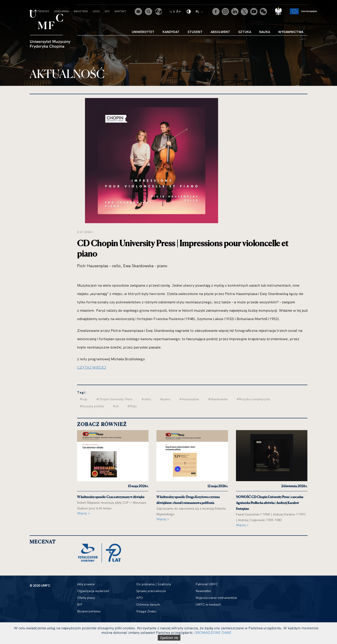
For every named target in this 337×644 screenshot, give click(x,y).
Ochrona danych (148, 604)
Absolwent (220, 32)
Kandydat (171, 32)
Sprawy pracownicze (151, 591)
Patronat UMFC (207, 584)
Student (195, 32)
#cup (84, 399)
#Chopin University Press (114, 399)
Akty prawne (86, 584)
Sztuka (245, 32)
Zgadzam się (169, 638)
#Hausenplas (189, 399)
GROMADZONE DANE (213, 632)
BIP (80, 604)
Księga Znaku (146, 611)
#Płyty (132, 406)
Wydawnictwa (291, 32)
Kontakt (120, 11)
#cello (146, 399)
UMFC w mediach (208, 604)
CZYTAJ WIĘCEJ (92, 367)
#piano (165, 399)
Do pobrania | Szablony (154, 584)
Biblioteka (81, 11)
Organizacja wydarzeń (93, 591)
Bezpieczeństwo (89, 611)
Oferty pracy (86, 598)
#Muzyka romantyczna (253, 399)
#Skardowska (218, 399)
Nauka (265, 32)
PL (199, 11)
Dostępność (41, 11)
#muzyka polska (92, 406)
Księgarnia (61, 11)
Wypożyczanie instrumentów (216, 598)
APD (107, 11)
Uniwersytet (143, 32)
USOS (96, 11)
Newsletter (203, 591)
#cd (116, 406)
